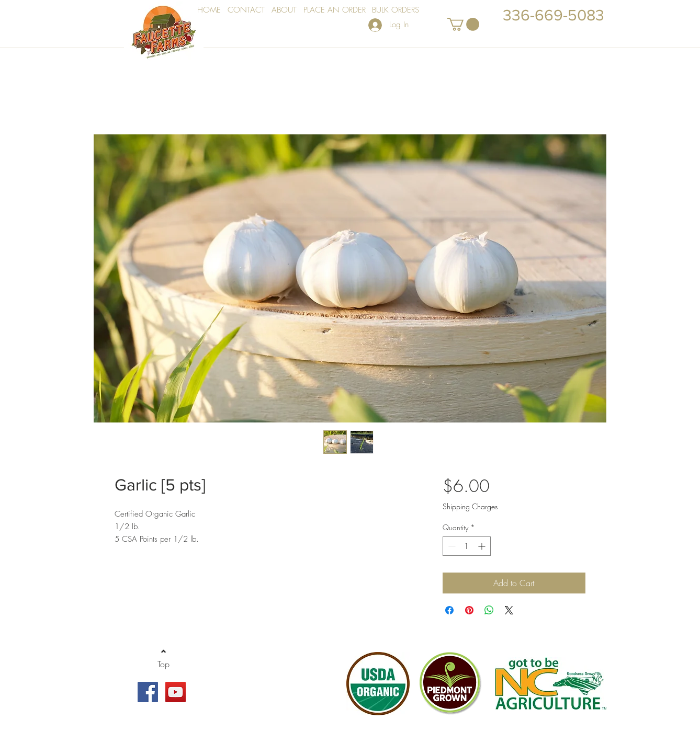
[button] (463, 24)
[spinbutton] (467, 546)
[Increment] (483, 546)
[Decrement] (451, 546)
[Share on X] (509, 610)
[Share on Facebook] (449, 610)
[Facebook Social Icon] (148, 692)
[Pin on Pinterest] (469, 610)
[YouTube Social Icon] (176, 692)
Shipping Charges (470, 506)
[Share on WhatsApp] (489, 610)
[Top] (163, 664)
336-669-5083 (554, 15)
